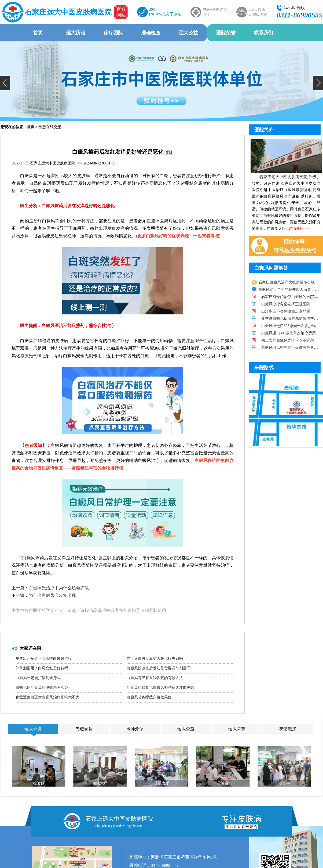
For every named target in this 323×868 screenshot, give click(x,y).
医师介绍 (135, 729)
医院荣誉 (226, 33)
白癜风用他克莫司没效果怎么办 (42, 688)
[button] (5, 83)
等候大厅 (161, 783)
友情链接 (288, 729)
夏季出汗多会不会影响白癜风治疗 (44, 659)
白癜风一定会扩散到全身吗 (38, 678)
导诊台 (223, 783)
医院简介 (264, 130)
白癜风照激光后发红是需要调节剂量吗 (159, 668)
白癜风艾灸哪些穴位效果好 (149, 697)
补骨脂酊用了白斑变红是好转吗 (42, 668)
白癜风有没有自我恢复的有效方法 (155, 678)
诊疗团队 (113, 33)
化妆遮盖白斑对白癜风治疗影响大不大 (47, 697)
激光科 (284, 783)
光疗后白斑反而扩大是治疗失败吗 (155, 659)
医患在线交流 (50, 127)
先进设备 (84, 729)
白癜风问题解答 (271, 268)
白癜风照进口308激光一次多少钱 (288, 326)
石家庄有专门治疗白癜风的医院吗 (289, 297)
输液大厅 (100, 783)
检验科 (39, 783)
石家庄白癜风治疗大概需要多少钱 (287, 282)
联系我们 (263, 33)
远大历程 (76, 33)
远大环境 (33, 729)
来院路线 (264, 368)
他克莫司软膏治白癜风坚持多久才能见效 (160, 688)
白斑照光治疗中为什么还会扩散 (59, 588)
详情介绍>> (298, 229)
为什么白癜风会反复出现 (52, 595)
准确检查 (151, 33)
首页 (38, 33)
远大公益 (188, 33)
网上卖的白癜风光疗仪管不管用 (287, 340)
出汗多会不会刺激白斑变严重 (285, 311)
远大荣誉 (237, 729)
